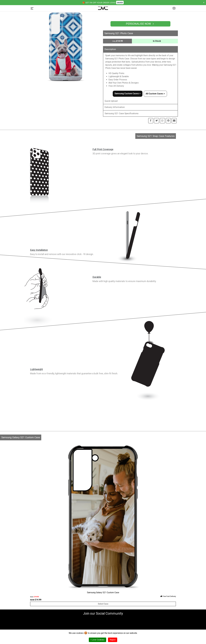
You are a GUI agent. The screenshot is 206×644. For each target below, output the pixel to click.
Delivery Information (115, 107)
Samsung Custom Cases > (128, 94)
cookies (80, 633)
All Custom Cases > (155, 94)
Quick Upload (111, 101)
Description (110, 49)
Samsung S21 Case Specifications (122, 113)
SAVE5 (120, 2)
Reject (113, 640)
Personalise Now (140, 24)
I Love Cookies (97, 640)
